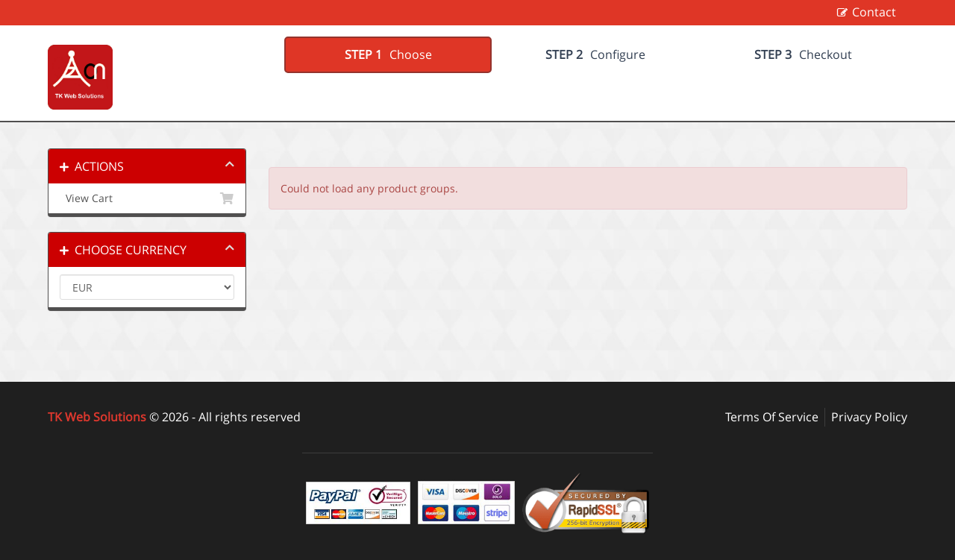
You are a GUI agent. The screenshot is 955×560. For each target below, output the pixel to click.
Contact (874, 12)
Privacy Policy (869, 417)
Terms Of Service (772, 417)
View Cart (147, 198)
